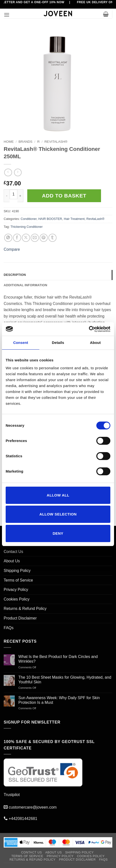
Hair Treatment (74, 219)
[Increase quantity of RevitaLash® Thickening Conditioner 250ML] (20, 196)
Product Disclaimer (20, 618)
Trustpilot (12, 795)
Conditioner (29, 219)
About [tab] (95, 343)
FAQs (9, 628)
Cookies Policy (17, 599)
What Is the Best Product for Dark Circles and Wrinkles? (58, 659)
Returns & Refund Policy (25, 609)
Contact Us (13, 552)
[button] (7, 15)
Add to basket (64, 196)
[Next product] (8, 172)
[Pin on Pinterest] (44, 238)
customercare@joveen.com (33, 807)
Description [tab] (15, 275)
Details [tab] (58, 343)
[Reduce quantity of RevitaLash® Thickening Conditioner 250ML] (7, 196)
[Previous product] (18, 172)
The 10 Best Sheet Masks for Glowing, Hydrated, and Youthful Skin (65, 680)
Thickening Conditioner (27, 227)
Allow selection (58, 514)
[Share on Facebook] (17, 238)
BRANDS (25, 142)
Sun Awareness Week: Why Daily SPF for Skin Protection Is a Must (59, 700)
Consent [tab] (21, 343)
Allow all (58, 495)
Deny (58, 533)
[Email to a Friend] (35, 238)
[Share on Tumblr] (52, 238)
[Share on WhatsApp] (8, 238)
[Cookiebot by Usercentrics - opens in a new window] (89, 329)
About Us (12, 561)
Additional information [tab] (25, 285)
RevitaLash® (56, 142)
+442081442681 (23, 819)
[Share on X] (26, 238)
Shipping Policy (17, 571)
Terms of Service (18, 580)
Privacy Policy (16, 590)
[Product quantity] (14, 194)
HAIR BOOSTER (50, 219)
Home (9, 142)
